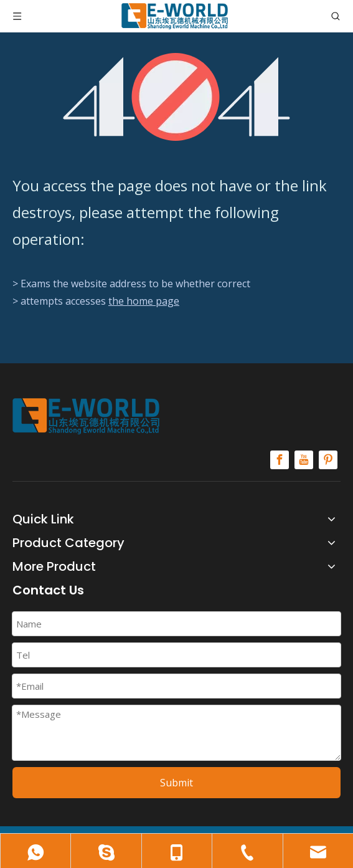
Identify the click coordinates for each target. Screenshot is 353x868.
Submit (176, 783)
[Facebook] (280, 460)
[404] (176, 97)
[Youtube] (304, 460)
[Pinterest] (328, 460)
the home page (144, 301)
